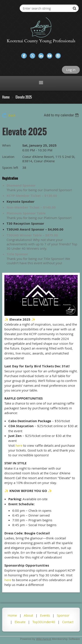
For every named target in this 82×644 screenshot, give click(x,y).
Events (45, 615)
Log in (71, 70)
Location (8, 157)
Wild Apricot (44, 639)
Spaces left (10, 168)
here (19, 445)
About (28, 615)
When (6, 145)
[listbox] (62, 115)
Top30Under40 (44, 622)
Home (6, 97)
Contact (68, 622)
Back (12, 115)
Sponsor (63, 615)
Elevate (20, 622)
